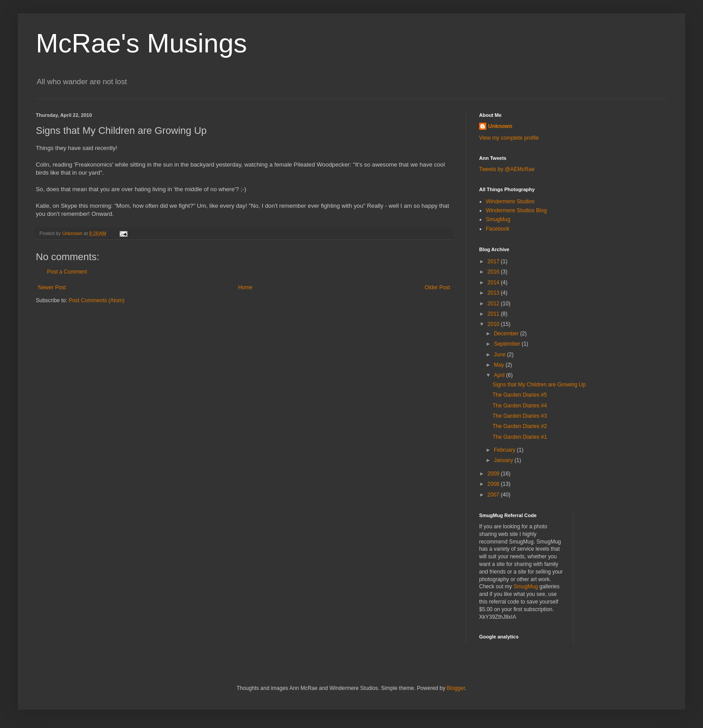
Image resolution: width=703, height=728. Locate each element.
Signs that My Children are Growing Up (539, 385)
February (505, 450)
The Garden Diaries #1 (520, 437)
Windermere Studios (510, 201)
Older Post (437, 287)
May (500, 365)
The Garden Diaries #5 (520, 395)
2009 (494, 474)
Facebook (498, 229)
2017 (494, 261)
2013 (494, 293)
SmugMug (498, 219)
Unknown (500, 126)
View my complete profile (509, 138)
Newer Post (52, 287)
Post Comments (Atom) (96, 300)
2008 (494, 484)
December (507, 334)
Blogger (456, 688)
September (508, 344)
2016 (494, 272)
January (504, 460)
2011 (494, 314)
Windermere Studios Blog (516, 210)
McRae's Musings (141, 43)
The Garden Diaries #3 (520, 416)
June (500, 355)
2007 (494, 495)
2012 (494, 304)
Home (245, 287)
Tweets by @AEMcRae (507, 169)
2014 (494, 283)
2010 (494, 324)
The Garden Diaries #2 (520, 426)
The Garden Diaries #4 (520, 406)
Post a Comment (67, 272)
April (500, 375)
